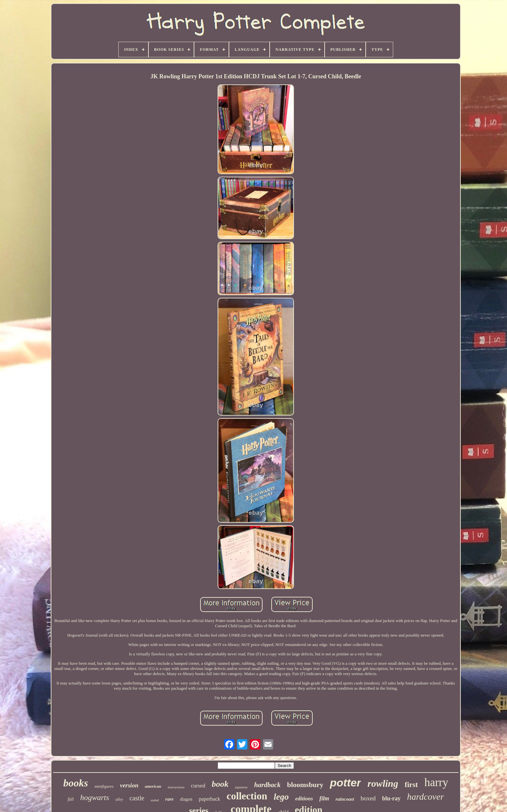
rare (169, 799)
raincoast (345, 799)
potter (345, 783)
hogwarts (95, 797)
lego (281, 797)
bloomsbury (305, 785)
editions (304, 799)
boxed (368, 798)
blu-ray (391, 798)
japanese (241, 787)
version (129, 785)
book (220, 784)
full (71, 799)
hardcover (426, 797)
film (324, 798)
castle (137, 798)
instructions (176, 787)
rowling (383, 783)
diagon (186, 799)
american (153, 786)
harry (436, 782)
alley (119, 799)
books (76, 783)
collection (247, 796)
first (411, 785)
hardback (267, 785)
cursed (198, 786)
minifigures (104, 786)
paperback (210, 799)
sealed (155, 800)
